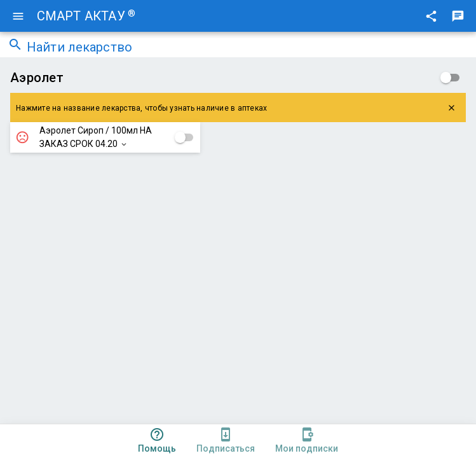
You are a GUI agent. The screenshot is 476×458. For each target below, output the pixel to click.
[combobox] (248, 48)
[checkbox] (450, 78)
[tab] (157, 441)
